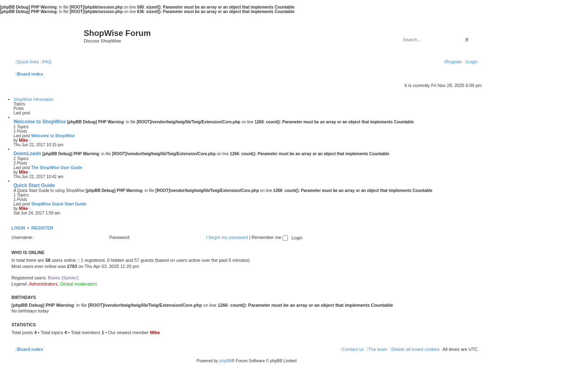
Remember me (270, 237)
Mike (23, 140)
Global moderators (79, 284)
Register (42, 228)
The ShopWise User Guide (57, 168)
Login (18, 228)
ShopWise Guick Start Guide (59, 204)
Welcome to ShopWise (40, 122)
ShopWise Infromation (33, 99)
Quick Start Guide (34, 185)
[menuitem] (46, 62)
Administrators (43, 284)
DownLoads (27, 154)
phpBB (225, 361)
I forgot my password (227, 237)
